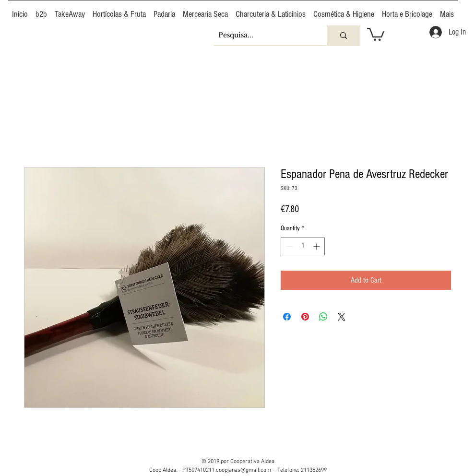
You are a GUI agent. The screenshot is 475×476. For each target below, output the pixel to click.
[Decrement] (288, 246)
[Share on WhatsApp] (323, 317)
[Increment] (317, 246)
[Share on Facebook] (287, 317)
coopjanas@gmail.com (243, 470)
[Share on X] (342, 317)
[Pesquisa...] (262, 35)
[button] (376, 34)
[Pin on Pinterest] (305, 317)
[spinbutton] (303, 246)
